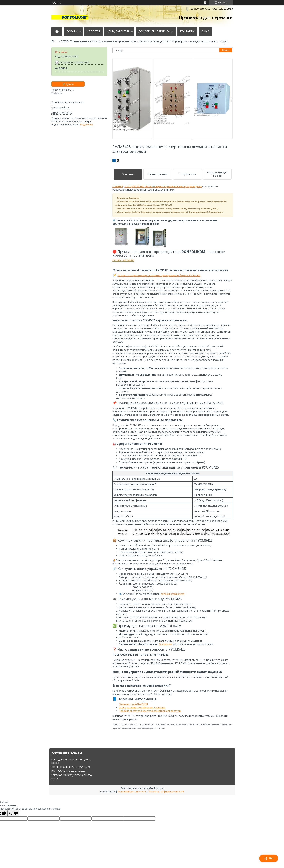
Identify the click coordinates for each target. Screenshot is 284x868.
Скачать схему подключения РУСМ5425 (142, 707)
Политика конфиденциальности (166, 792)
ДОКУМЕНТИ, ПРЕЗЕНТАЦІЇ (156, 31)
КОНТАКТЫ (187, 31)
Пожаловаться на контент (132, 792)
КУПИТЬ (117, 260)
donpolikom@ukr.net (172, 594)
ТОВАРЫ (72, 31)
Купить (70, 84)
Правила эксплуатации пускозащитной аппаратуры (150, 711)
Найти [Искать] (226, 50)
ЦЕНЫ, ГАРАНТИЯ (118, 31)
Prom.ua (159, 788)
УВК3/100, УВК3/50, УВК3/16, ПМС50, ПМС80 (72, 777)
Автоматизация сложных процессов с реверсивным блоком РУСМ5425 (159, 275)
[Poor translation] (14, 813)
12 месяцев (165, 644)
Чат (269, 858)
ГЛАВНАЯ (118, 186)
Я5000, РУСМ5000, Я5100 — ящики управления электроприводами (163, 186)
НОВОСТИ (93, 31)
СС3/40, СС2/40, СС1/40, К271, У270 (71, 767)
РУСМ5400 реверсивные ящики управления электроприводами (98, 41)
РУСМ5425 (128, 260)
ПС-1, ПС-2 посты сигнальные (68, 771)
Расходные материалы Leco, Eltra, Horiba (71, 761)
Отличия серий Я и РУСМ (133, 704)
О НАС (205, 31)
